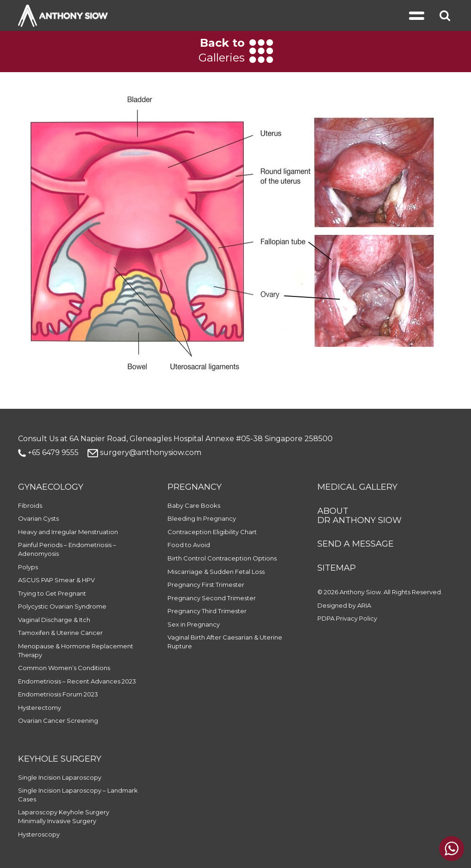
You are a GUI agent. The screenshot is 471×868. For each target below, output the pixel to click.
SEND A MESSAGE (356, 544)
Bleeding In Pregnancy (202, 518)
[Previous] (19, 51)
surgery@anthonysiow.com (144, 452)
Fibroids (30, 505)
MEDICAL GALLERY (357, 487)
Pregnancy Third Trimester (207, 611)
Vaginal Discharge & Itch (54, 620)
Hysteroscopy (39, 834)
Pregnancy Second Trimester (212, 598)
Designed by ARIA (344, 605)
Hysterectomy (40, 708)
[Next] (452, 51)
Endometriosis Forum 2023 (58, 694)
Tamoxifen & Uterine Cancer (60, 633)
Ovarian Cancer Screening (58, 720)
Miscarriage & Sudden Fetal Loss (216, 572)
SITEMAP (337, 568)
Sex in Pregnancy (194, 624)
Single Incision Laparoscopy (60, 777)
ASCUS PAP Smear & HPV (56, 580)
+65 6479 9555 (48, 452)
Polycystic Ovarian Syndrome (62, 606)
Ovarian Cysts (38, 518)
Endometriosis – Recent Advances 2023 (77, 681)
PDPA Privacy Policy (347, 618)
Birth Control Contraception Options (222, 558)
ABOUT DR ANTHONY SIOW (359, 516)
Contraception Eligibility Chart (212, 532)
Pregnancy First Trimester (206, 585)
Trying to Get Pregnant (52, 593)
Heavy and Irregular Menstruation (68, 532)
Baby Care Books (194, 505)
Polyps (28, 567)
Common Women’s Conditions (64, 668)
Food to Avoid (189, 545)
